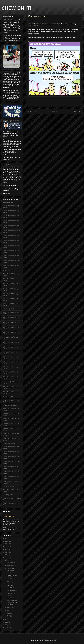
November (10, 565)
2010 (7, 622)
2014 (7, 555)
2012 (7, 560)
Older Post (77, 111)
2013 (7, 558)
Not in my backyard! (10, 587)
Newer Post (32, 111)
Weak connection (11, 582)
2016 (7, 549)
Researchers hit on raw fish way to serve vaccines (12, 593)
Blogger (54, 640)
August (9, 608)
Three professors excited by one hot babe (12, 602)
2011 (7, 619)
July (8, 610)
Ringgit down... (11, 598)
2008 (7, 627)
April (8, 616)
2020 (7, 538)
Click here (6, 528)
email (7, 143)
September (11, 568)
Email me (6, 186)
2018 (7, 544)
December (10, 563)
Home (55, 111)
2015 (7, 552)
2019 (7, 541)
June (9, 613)
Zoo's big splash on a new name (12, 577)
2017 (7, 547)
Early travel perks (10, 571)
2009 (7, 625)
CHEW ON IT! (16, 8)
